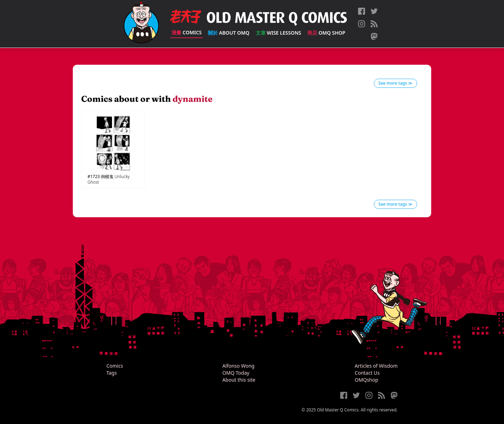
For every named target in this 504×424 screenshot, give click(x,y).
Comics (187, 32)
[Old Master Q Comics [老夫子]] (141, 24)
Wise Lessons (279, 33)
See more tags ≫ (395, 83)
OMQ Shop (326, 33)
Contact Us (367, 373)
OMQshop (367, 380)
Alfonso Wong (238, 366)
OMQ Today (236, 373)
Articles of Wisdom (376, 366)
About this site (239, 380)
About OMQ (229, 33)
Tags (112, 373)
